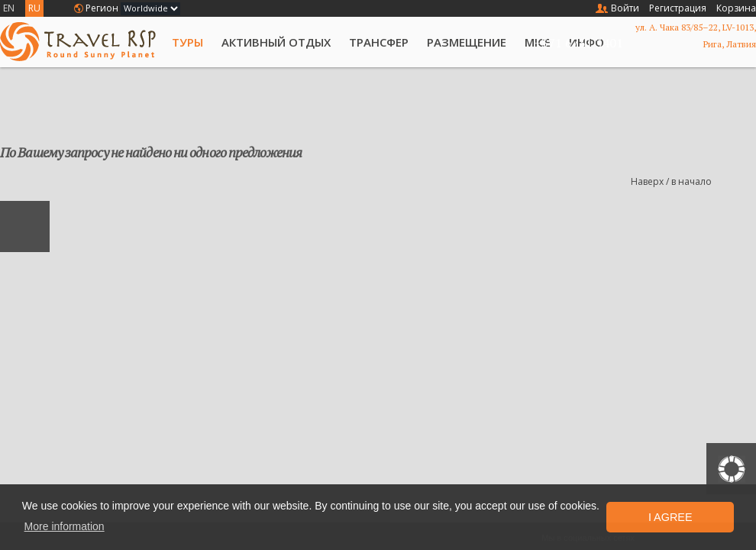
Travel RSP (78, 42)
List (747, 107)
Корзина (736, 8)
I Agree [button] (670, 517)
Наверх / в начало (671, 181)
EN (9, 8)
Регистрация (678, 8)
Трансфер (379, 42)
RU (34, 8)
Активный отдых (276, 42)
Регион (102, 8)
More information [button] (65, 526)
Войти (625, 8)
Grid (722, 107)
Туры (187, 42)
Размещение (467, 42)
